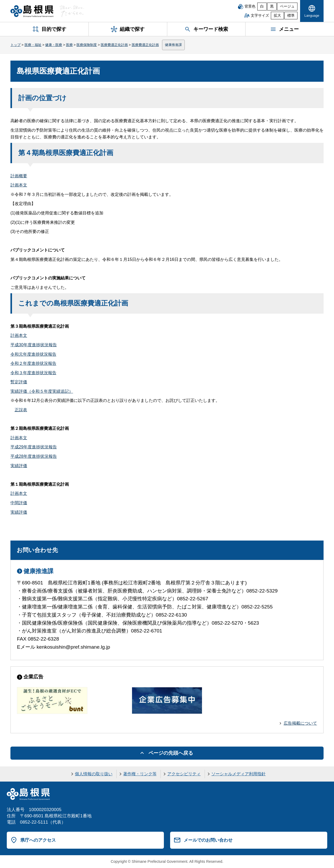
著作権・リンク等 (140, 774)
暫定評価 (19, 382)
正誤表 (21, 410)
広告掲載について (300, 723)
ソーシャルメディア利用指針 (238, 774)
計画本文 (19, 185)
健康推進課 (173, 45)
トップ (16, 45)
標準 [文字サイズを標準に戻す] (291, 16)
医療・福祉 (33, 45)
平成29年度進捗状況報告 (34, 447)
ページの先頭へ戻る (171, 753)
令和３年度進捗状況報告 (33, 373)
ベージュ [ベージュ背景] (287, 6)
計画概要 (19, 176)
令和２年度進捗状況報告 (33, 363)
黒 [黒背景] (272, 6)
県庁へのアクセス (38, 840)
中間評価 (19, 503)
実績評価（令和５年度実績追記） (42, 391)
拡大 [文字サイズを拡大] (277, 16)
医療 (69, 45)
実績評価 (19, 466)
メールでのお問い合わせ (208, 840)
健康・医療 (54, 45)
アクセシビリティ (184, 774)
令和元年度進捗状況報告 (33, 354)
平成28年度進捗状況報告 (34, 456)
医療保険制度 (87, 45)
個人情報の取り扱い (94, 774)
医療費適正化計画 (114, 45)
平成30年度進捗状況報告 (34, 345)
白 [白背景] (262, 6)
